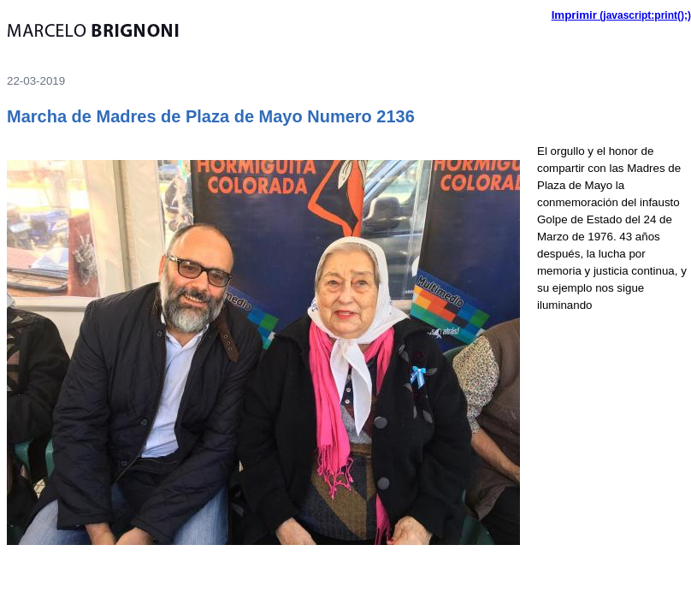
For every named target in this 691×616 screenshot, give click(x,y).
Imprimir (574, 15)
